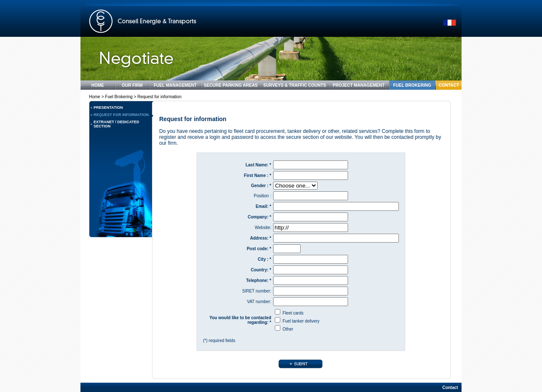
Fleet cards (293, 313)
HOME (98, 85)
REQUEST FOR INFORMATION (121, 115)
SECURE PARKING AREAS (231, 85)
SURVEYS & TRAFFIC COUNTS (295, 85)
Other (288, 329)
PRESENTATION (108, 108)
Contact (450, 388)
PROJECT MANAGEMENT (359, 85)
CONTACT (449, 85)
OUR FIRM (132, 85)
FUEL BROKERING (412, 85)
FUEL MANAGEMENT (175, 85)
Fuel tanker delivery (301, 321)
